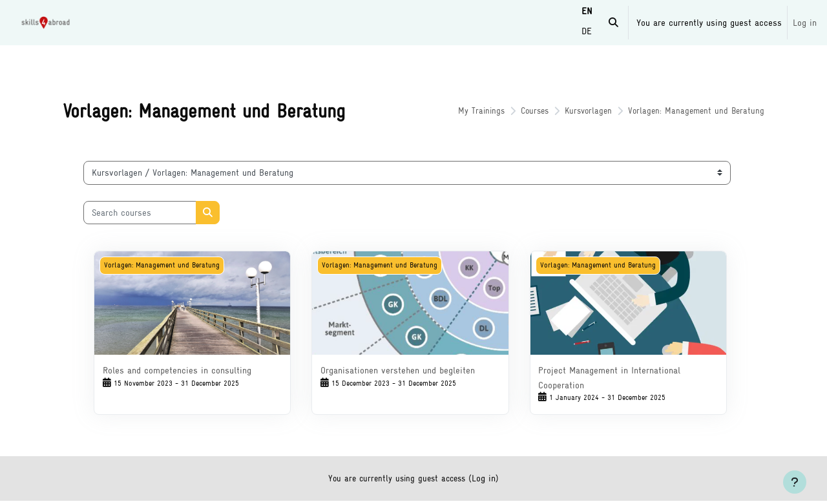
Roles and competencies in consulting (185, 370)
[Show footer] (795, 482)
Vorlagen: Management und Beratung (686, 111)
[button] (613, 23)
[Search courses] (148, 213)
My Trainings (462, 111)
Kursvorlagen (574, 111)
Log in (805, 22)
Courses (518, 111)
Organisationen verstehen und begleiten (400, 370)
